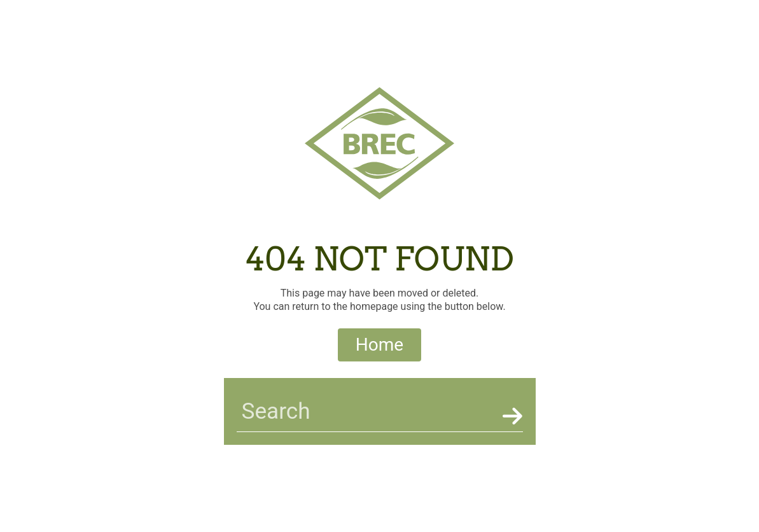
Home (379, 345)
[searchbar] (367, 411)
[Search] (510, 416)
